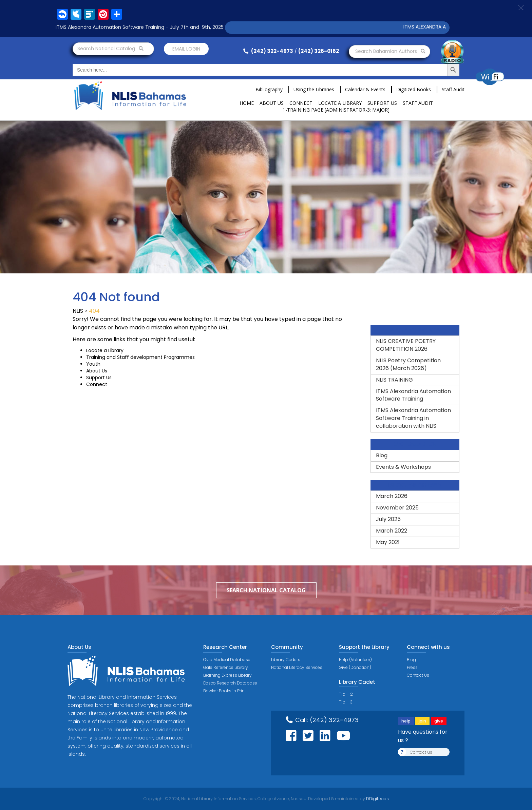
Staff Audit (453, 89)
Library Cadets (286, 660)
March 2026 (392, 496)
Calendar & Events (365, 89)
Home (247, 103)
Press (412, 667)
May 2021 (388, 542)
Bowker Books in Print (225, 691)
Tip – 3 (346, 702)
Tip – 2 (346, 694)
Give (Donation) (355, 667)
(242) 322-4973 (268, 51)
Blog (382, 455)
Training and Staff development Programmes (140, 357)
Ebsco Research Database (230, 683)
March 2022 (392, 531)
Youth (93, 364)
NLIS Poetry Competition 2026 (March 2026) (408, 364)
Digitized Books (414, 89)
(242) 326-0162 (319, 51)
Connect (301, 103)
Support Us (382, 103)
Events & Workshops (403, 467)
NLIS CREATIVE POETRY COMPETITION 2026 (406, 345)
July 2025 (388, 519)
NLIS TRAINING (394, 380)
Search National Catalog (110, 49)
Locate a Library (340, 103)
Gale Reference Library (226, 667)
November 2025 (397, 508)
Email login (186, 49)
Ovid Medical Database (227, 660)
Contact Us (418, 675)
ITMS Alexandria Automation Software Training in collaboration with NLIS (413, 418)
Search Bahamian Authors (390, 51)
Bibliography (269, 89)
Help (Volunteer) (355, 660)
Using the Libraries (314, 89)
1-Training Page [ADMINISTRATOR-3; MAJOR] (336, 110)
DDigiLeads (377, 799)
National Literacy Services (297, 667)
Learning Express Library (227, 675)
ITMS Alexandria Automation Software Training (413, 395)
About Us (272, 103)
